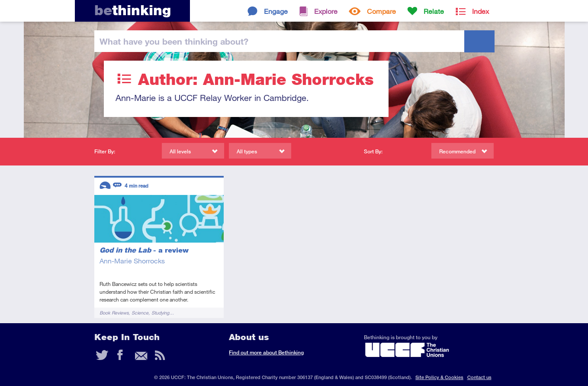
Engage (276, 11)
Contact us (479, 377)
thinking (133, 10)
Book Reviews (114, 313)
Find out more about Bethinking (266, 352)
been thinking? (174, 41)
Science (140, 313)
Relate (434, 11)
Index (480, 11)
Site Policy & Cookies (439, 377)
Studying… (163, 313)
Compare (381, 11)
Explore (326, 11)
